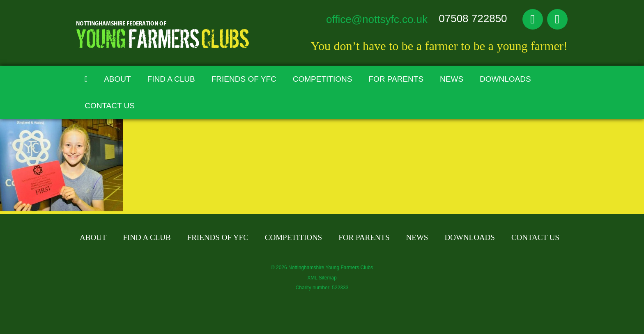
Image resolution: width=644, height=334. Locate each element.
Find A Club (171, 79)
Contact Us (110, 106)
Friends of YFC (244, 79)
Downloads (505, 79)
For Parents (396, 79)
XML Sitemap (322, 278)
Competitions (323, 79)
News (452, 79)
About (117, 79)
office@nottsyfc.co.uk (377, 19)
